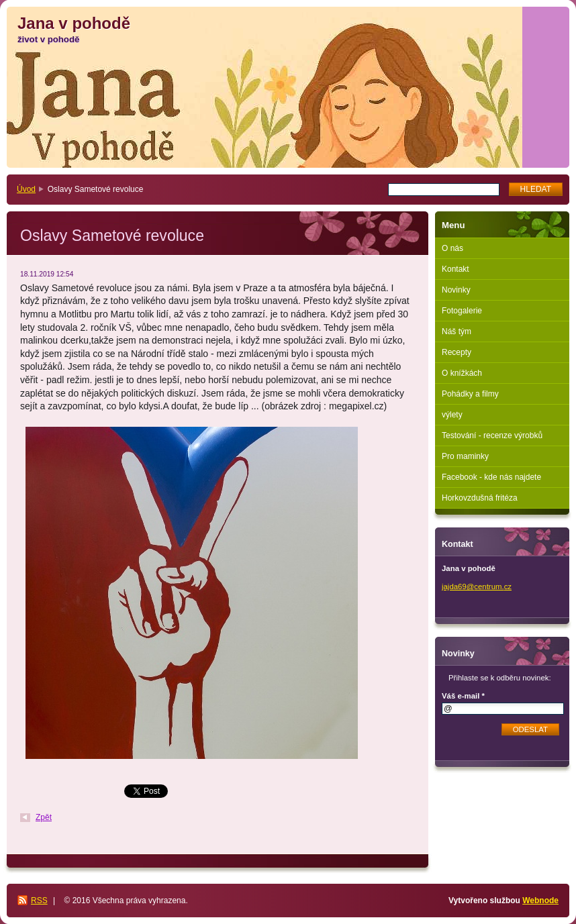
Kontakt (455, 269)
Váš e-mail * (463, 696)
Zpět (44, 817)
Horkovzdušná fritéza (480, 498)
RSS (39, 901)
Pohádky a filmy (470, 394)
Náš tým (457, 331)
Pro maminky (465, 456)
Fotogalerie (462, 311)
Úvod (26, 189)
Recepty (457, 352)
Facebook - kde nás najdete (491, 477)
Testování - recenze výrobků (492, 435)
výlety (452, 415)
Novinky (456, 290)
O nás (452, 248)
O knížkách (462, 373)
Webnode (540, 901)
